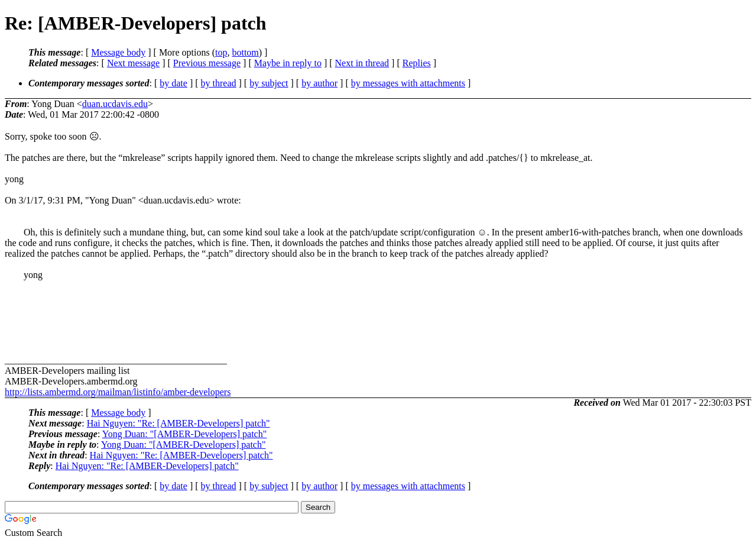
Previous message (207, 63)
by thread (219, 83)
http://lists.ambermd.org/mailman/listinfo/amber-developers (118, 392)
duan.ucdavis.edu (115, 104)
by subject (269, 83)
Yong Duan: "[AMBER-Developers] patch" (185, 434)
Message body (118, 52)
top (221, 52)
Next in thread (362, 63)
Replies (417, 63)
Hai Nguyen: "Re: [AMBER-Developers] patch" (179, 423)
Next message (133, 63)
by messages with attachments (408, 83)
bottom (245, 52)
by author (319, 83)
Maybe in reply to (288, 63)
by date (173, 83)
